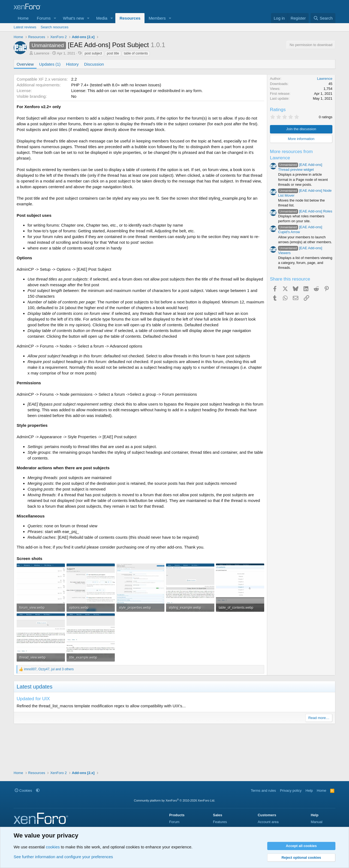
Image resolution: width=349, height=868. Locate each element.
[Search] (323, 18)
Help (309, 791)
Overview (25, 64)
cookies (53, 847)
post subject (93, 53)
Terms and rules (263, 791)
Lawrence (42, 53)
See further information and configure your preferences (63, 857)
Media (102, 18)
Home (23, 18)
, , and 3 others (49, 669)
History (72, 64)
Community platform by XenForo (174, 800)
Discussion (94, 64)
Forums (44, 18)
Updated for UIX (33, 699)
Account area (268, 822)
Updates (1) (50, 64)
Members (157, 18)
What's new (73, 18)
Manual (317, 822)
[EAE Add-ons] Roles (305, 211)
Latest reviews (25, 27)
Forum (174, 822)
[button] (55, 18)
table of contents (136, 53)
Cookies (23, 791)
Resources (130, 18)
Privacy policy (291, 791)
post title (113, 53)
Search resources (55, 27)
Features (220, 822)
